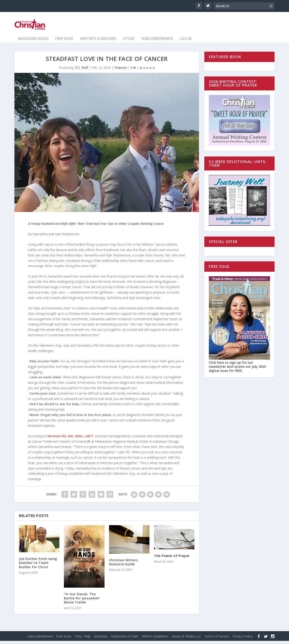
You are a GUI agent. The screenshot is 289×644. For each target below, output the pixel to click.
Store (129, 42)
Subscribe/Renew (157, 42)
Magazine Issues (33, 42)
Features (121, 71)
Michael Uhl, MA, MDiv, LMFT (70, 439)
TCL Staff (81, 71)
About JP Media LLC (186, 639)
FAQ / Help (83, 639)
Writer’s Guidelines (98, 42)
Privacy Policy (242, 639)
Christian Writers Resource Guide (124, 565)
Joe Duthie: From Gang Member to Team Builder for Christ (38, 566)
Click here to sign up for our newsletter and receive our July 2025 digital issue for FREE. (237, 370)
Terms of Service (217, 639)
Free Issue (64, 42)
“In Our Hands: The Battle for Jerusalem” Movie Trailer (82, 601)
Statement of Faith (125, 639)
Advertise (101, 639)
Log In (186, 42)
